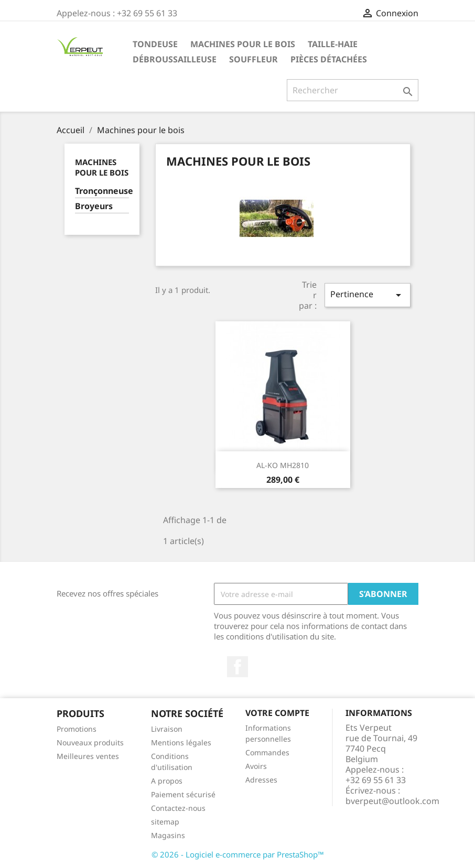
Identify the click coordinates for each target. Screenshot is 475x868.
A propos (167, 781)
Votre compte (277, 713)
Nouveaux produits (90, 742)
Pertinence (368, 295)
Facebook (237, 667)
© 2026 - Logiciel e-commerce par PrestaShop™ (238, 854)
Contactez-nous (178, 808)
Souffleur (253, 59)
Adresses (261, 780)
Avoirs (256, 766)
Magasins (168, 835)
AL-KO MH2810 (283, 465)
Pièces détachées (329, 59)
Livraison (167, 729)
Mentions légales (181, 742)
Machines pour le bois (243, 44)
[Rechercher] (353, 90)
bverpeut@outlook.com (392, 801)
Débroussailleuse (175, 59)
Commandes (267, 752)
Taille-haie (333, 44)
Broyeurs (94, 206)
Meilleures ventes (88, 756)
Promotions (77, 729)
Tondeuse (155, 44)
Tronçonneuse (102, 191)
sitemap (165, 822)
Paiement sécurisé (183, 794)
